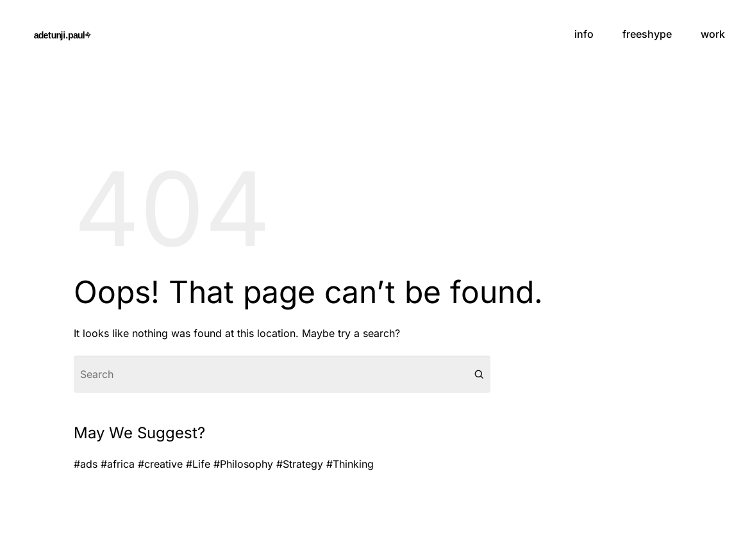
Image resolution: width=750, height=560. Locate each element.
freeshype (647, 34)
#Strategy (300, 464)
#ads (86, 464)
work (713, 34)
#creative (160, 464)
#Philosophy (243, 464)
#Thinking (350, 464)
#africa (118, 464)
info (584, 34)
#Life (198, 464)
